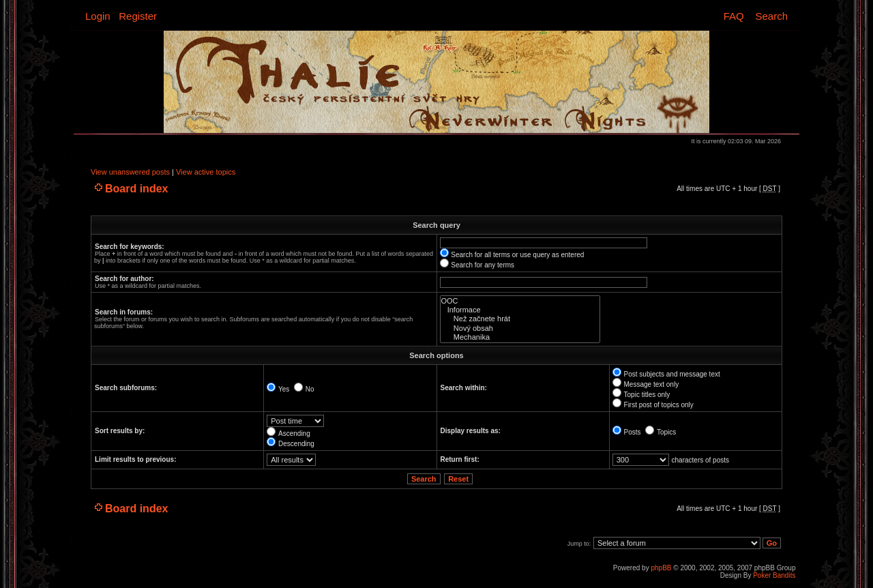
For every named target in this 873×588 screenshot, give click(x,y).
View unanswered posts (130, 172)
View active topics (206, 172)
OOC (520, 301)
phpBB (661, 568)
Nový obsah (520, 328)
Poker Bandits (774, 575)
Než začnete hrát (520, 319)
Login (98, 16)
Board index (136, 189)
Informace (520, 310)
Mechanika (520, 337)
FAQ (734, 16)
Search (771, 16)
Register (138, 16)
